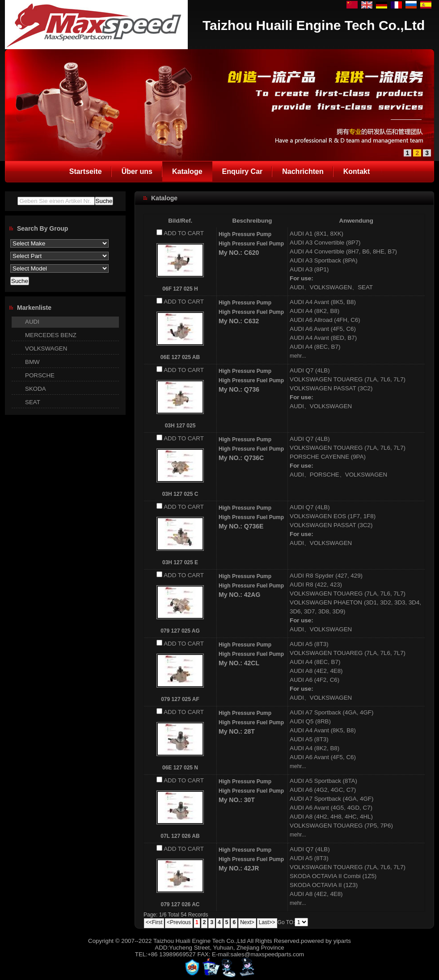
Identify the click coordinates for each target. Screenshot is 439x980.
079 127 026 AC (180, 904)
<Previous (179, 922)
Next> (247, 922)
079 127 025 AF (180, 699)
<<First (154, 922)
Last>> (267, 922)
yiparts (342, 941)
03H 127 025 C (180, 494)
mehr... (298, 356)
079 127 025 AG (180, 631)
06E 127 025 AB (180, 357)
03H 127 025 (180, 426)
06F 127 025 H (180, 289)
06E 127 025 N (180, 768)
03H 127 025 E (180, 562)
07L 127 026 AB (180, 836)
